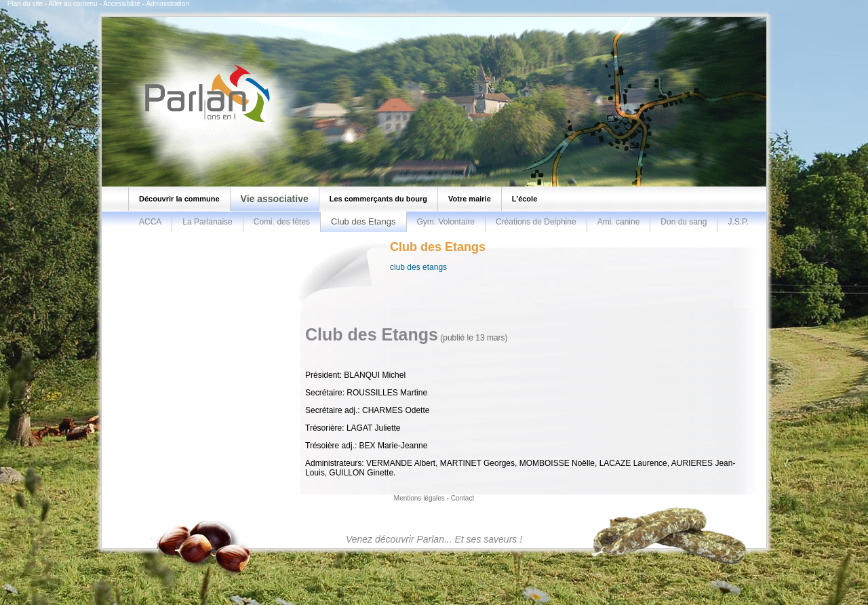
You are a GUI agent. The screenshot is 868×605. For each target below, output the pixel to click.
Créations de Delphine (536, 222)
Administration (167, 4)
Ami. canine (619, 222)
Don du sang (684, 222)
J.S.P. (738, 222)
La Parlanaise (207, 222)
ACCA (150, 222)
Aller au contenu (73, 4)
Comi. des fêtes (282, 222)
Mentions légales (419, 498)
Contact (462, 498)
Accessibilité (122, 4)
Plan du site (25, 4)
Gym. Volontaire (446, 222)
